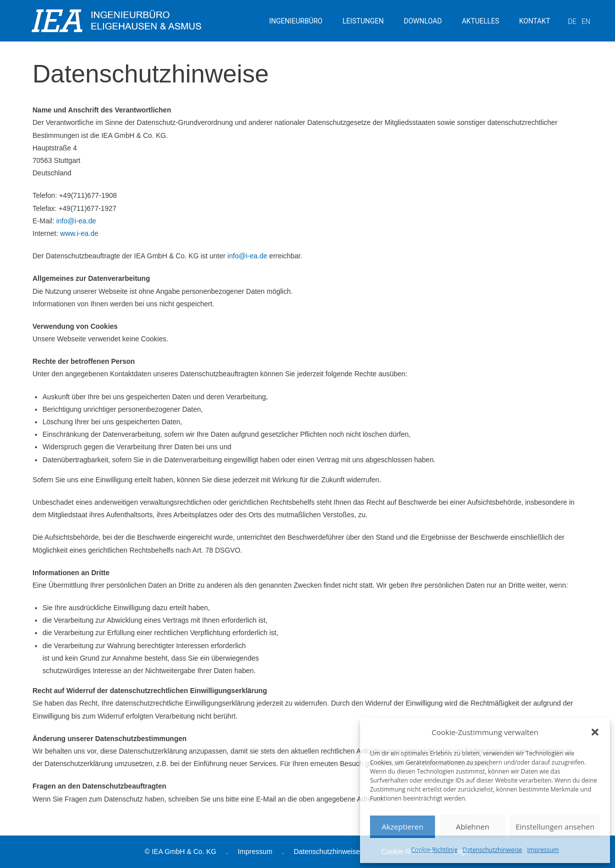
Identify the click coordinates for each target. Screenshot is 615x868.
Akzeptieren (402, 827)
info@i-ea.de (76, 221)
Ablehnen (473, 827)
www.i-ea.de (79, 233)
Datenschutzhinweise (492, 850)
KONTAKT (534, 21)
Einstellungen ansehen (555, 827)
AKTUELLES (481, 21)
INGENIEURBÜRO (296, 21)
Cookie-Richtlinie (434, 850)
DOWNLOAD (423, 21)
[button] (595, 732)
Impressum (543, 850)
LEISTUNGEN (363, 21)
